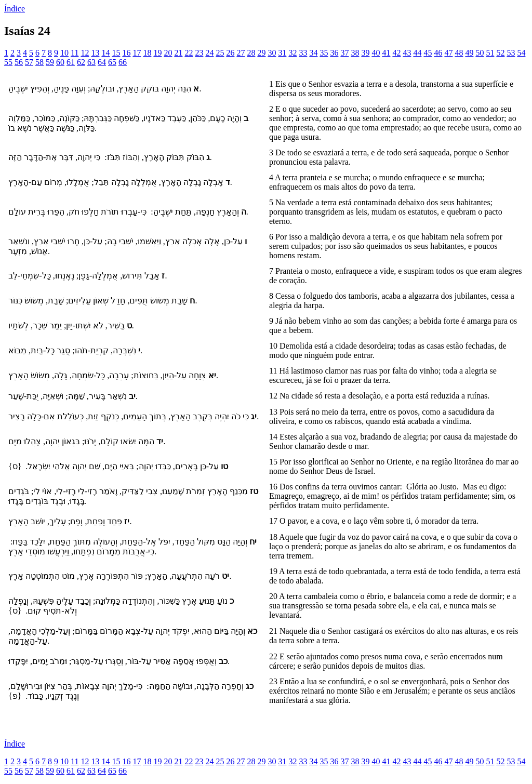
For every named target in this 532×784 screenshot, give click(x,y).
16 (126, 53)
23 (199, 53)
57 (29, 62)
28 (251, 53)
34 (313, 53)
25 (220, 53)
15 (116, 53)
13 (95, 53)
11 (75, 53)
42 (396, 53)
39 (365, 53)
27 (241, 53)
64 (102, 62)
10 (64, 53)
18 (147, 53)
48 (459, 53)
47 (448, 53)
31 (282, 53)
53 (511, 53)
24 (209, 53)
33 (303, 53)
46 (438, 53)
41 (386, 53)
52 (500, 53)
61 (71, 62)
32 (292, 53)
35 (324, 53)
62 (81, 62)
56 (19, 62)
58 (39, 62)
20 (168, 53)
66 (123, 62)
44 (417, 53)
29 (261, 53)
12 (85, 53)
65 (112, 62)
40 (376, 53)
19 (157, 53)
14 (105, 53)
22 (189, 53)
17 (137, 53)
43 (407, 53)
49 (469, 53)
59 (50, 62)
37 (344, 53)
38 (355, 53)
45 (428, 53)
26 (230, 53)
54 (521, 53)
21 (178, 53)
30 (272, 53)
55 (8, 62)
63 (91, 62)
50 (480, 53)
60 (60, 62)
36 (334, 53)
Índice (15, 9)
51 (490, 53)
